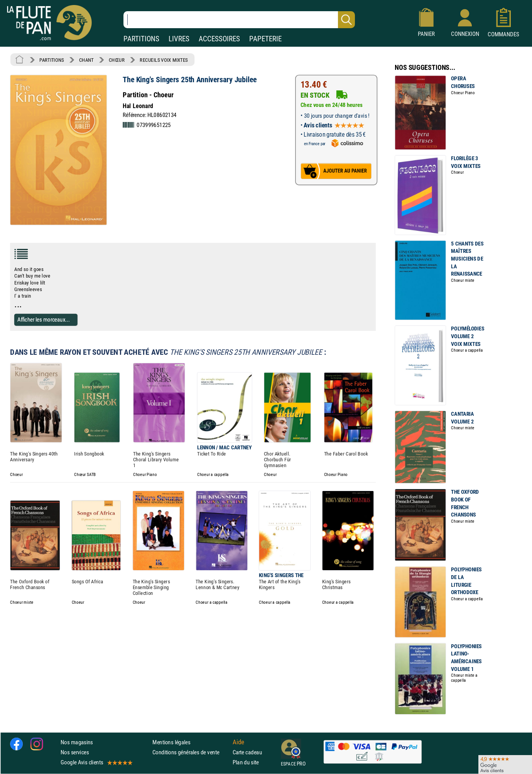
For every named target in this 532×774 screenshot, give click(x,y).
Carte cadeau (247, 753)
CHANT (86, 60)
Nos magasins (77, 742)
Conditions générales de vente (191, 753)
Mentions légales (171, 742)
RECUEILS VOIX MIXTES (164, 60)
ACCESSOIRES (219, 39)
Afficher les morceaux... (44, 319)
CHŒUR (117, 60)
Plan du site (246, 763)
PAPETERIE (265, 39)
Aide (238, 742)
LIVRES (179, 39)
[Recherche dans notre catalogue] (239, 20)
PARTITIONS (141, 39)
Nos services (75, 753)
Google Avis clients (96, 763)
